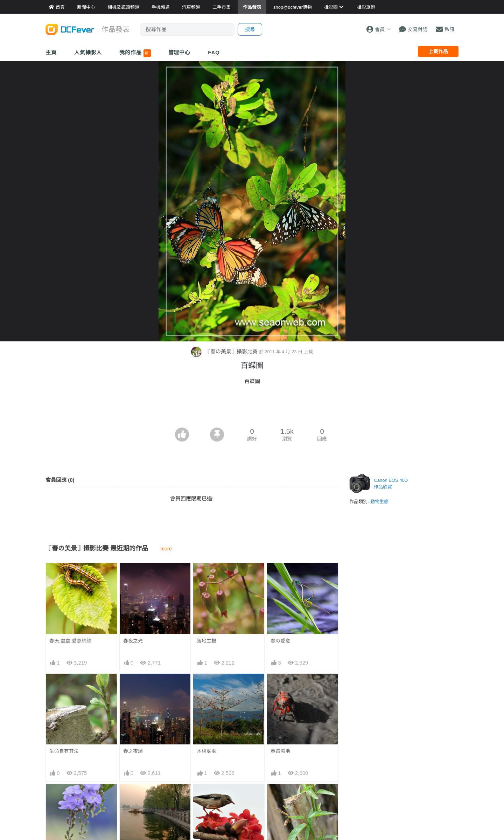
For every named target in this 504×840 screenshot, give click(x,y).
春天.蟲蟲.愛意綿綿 (70, 641)
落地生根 (206, 641)
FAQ (214, 52)
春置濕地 (280, 751)
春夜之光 (133, 641)
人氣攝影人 (88, 52)
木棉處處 (206, 751)
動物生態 (379, 502)
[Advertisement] (252, 408)
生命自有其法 (64, 751)
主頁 (51, 52)
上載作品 (438, 51)
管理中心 (180, 52)
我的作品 (135, 53)
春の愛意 (280, 641)
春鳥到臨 (206, 797)
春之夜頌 (133, 751)
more (166, 549)
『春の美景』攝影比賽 (225, 351)
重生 (275, 797)
